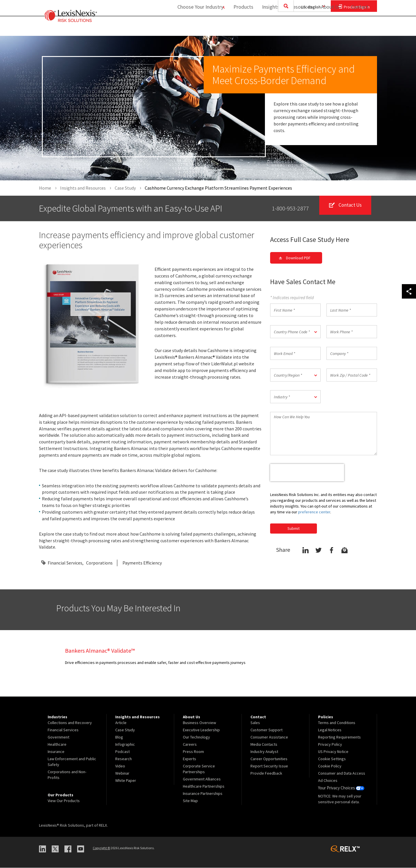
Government (58, 737)
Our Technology (196, 737)
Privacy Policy (330, 745)
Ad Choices (328, 781)
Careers (190, 745)
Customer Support (266, 730)
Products (240, 28)
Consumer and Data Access (342, 773)
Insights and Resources (284, 28)
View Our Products (64, 801)
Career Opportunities (269, 759)
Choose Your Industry (195, 28)
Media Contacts (264, 745)
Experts (190, 759)
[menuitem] (240, 28)
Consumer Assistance (269, 737)
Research (123, 759)
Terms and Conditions (337, 723)
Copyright (101, 848)
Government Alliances (202, 779)
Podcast (122, 752)
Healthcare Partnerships (204, 786)
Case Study (125, 730)
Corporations (99, 563)
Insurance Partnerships (203, 794)
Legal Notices (330, 730)
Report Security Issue (269, 766)
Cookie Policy (330, 766)
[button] (295, 332)
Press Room (193, 752)
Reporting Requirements (339, 737)
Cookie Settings (332, 759)
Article (121, 723)
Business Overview (199, 723)
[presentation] (307, 473)
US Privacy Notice (333, 752)
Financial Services (65, 563)
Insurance (56, 752)
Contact (360, 28)
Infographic (125, 745)
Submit (294, 528)
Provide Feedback (266, 773)
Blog (119, 737)
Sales (255, 723)
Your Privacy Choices (341, 788)
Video (120, 766)
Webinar (122, 773)
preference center (314, 512)
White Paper (126, 781)
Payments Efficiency (142, 563)
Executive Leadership (201, 730)
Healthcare (57, 745)
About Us (328, 28)
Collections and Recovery (70, 723)
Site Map (190, 801)
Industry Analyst (264, 752)
